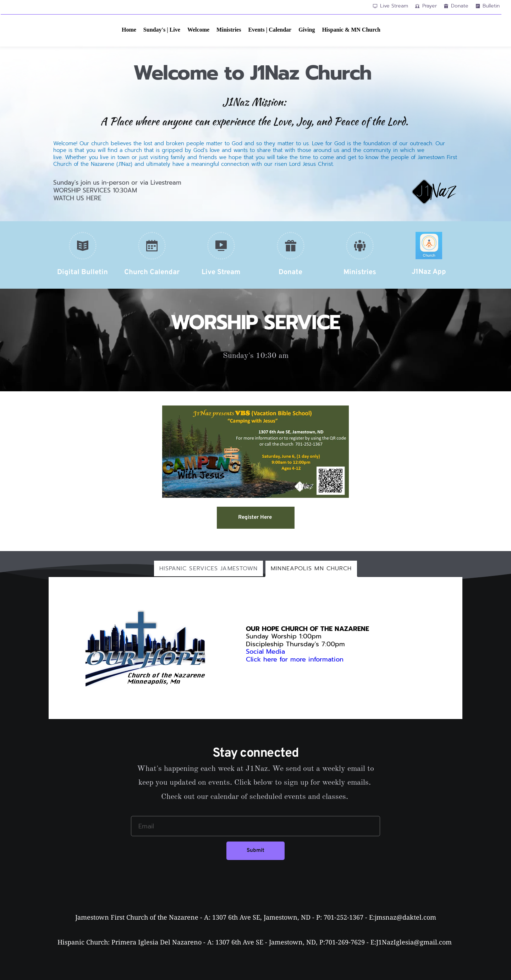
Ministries (360, 272)
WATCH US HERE (77, 198)
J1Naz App (429, 272)
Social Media (265, 652)
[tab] (209, 568)
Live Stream (221, 272)
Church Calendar (152, 272)
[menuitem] (129, 30)
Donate (290, 272)
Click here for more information (296, 659)
